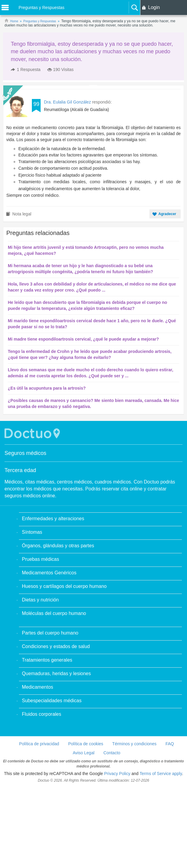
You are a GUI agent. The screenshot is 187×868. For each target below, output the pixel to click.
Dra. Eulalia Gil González (67, 102)
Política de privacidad (39, 744)
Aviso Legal (84, 753)
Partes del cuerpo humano (50, 633)
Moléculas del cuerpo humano (54, 613)
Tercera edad (20, 470)
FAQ (170, 744)
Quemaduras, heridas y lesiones (56, 673)
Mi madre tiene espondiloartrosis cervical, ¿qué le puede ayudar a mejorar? (83, 339)
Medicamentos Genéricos (49, 573)
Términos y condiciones (134, 744)
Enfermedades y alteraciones (53, 519)
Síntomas (32, 532)
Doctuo (33, 433)
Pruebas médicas (41, 559)
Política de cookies (86, 744)
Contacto (112, 753)
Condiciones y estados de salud (56, 646)
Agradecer (167, 214)
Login (154, 7)
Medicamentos (38, 687)
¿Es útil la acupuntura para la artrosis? (47, 388)
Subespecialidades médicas (52, 701)
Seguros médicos (25, 453)
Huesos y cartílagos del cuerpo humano (64, 586)
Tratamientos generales (47, 660)
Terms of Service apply (161, 774)
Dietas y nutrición (40, 600)
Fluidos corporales (42, 714)
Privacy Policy (117, 774)
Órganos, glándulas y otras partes (58, 546)
